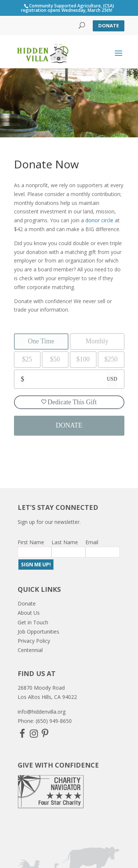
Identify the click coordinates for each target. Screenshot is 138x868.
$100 (83, 359)
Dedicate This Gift (69, 402)
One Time (41, 341)
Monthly (97, 341)
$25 (27, 359)
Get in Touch (33, 622)
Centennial (30, 650)
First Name (31, 542)
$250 (111, 359)
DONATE (69, 425)
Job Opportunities (38, 632)
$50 (55, 359)
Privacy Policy (34, 641)
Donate (109, 25)
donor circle (99, 220)
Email (92, 542)
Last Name (65, 542)
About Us (29, 613)
